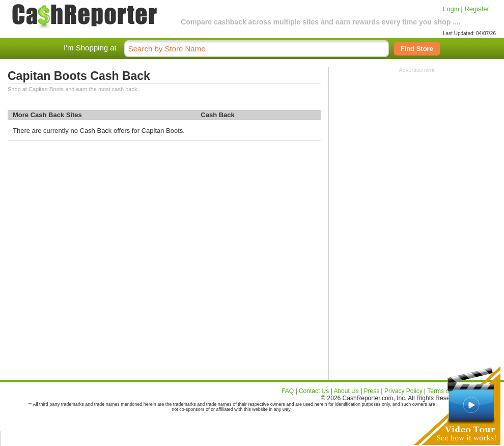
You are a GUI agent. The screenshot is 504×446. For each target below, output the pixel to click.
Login (451, 9)
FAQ (288, 391)
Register (477, 9)
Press (372, 391)
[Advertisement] (417, 136)
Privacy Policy (403, 391)
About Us (346, 391)
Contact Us (314, 391)
